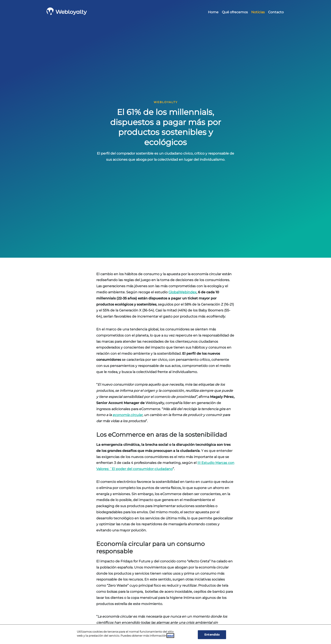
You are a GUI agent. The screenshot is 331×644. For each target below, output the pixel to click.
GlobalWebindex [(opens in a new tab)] (182, 292)
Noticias (258, 12)
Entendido (212, 635)
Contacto (276, 12)
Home (213, 12)
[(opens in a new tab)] (128, 415)
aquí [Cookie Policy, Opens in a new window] (170, 636)
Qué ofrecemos (235, 12)
